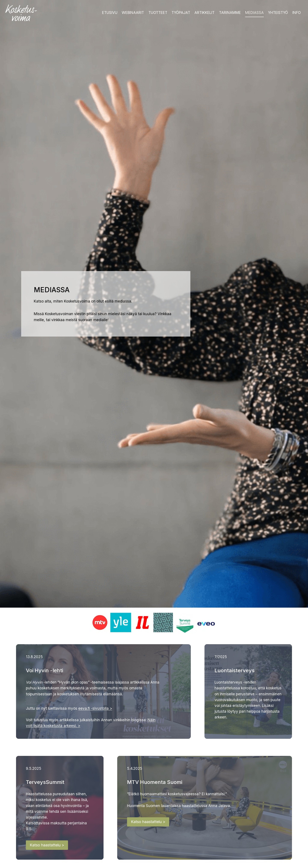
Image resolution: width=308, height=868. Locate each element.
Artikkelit (204, 13)
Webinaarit (133, 13)
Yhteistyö (278, 13)
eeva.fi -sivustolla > (96, 709)
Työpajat (181, 13)
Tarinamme (230, 13)
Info (297, 13)
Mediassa (254, 13)
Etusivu (110, 13)
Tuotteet (158, 13)
